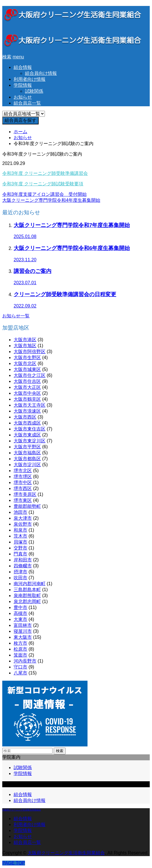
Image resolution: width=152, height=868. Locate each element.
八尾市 (20, 673)
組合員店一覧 (27, 103)
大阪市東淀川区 (30, 441)
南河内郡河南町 (30, 584)
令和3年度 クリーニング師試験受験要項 (43, 184)
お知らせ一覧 (16, 316)
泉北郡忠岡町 (27, 601)
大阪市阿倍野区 (30, 352)
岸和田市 (23, 560)
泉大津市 (23, 518)
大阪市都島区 (27, 459)
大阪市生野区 (27, 357)
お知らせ (23, 97)
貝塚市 (20, 542)
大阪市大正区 (27, 387)
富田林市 (23, 625)
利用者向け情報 (30, 79)
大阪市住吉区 (27, 381)
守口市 (20, 667)
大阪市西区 (25, 417)
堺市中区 (23, 482)
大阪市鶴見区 (27, 399)
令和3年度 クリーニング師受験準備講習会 (45, 173)
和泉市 (20, 530)
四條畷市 (23, 566)
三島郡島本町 (27, 590)
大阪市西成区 (27, 423)
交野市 (20, 548)
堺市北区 (23, 471)
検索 (60, 751)
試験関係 (34, 91)
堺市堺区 (23, 477)
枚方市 (20, 643)
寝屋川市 (23, 631)
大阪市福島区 (27, 453)
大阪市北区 (25, 363)
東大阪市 (23, 637)
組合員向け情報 (41, 73)
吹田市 (20, 578)
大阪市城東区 (27, 369)
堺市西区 (23, 488)
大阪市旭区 (25, 346)
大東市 (20, 619)
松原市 (20, 649)
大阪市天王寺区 (30, 405)
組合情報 (23, 67)
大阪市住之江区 (30, 375)
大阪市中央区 (27, 393)
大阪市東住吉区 (30, 429)
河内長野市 (25, 661)
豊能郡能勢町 (27, 506)
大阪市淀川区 (27, 465)
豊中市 (20, 607)
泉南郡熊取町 (27, 596)
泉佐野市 (23, 524)
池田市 (20, 512)
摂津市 (20, 572)
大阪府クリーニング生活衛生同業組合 (22, 810)
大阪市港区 (25, 340)
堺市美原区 (25, 494)
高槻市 (20, 613)
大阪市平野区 (27, 447)
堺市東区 (23, 500)
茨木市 (20, 536)
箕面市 (20, 655)
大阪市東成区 (27, 435)
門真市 (20, 554)
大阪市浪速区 (27, 411)
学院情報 (23, 85)
